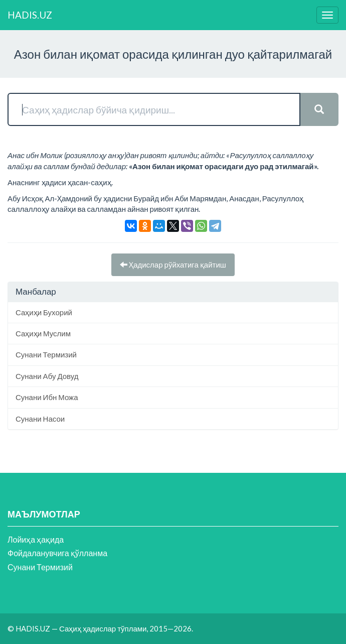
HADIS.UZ (30, 15)
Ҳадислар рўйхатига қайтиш (173, 265)
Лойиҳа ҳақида (36, 539)
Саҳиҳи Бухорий (44, 312)
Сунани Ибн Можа (47, 397)
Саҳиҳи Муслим (43, 333)
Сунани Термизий (46, 354)
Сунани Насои (40, 419)
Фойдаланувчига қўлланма (57, 553)
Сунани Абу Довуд (47, 376)
